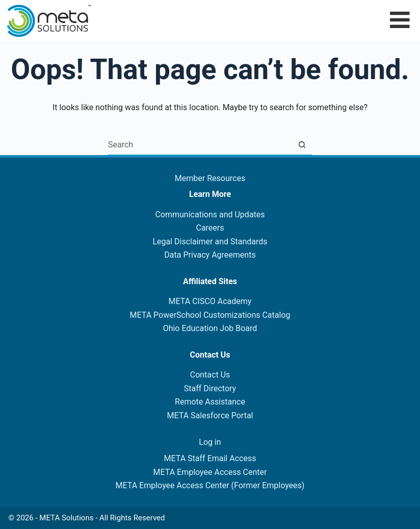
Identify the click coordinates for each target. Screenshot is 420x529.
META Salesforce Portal (210, 415)
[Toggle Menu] (400, 20)
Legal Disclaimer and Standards (210, 242)
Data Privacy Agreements (210, 255)
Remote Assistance (210, 402)
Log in (210, 442)
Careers (210, 228)
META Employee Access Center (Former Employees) (210, 485)
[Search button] (302, 145)
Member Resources (210, 178)
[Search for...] (200, 145)
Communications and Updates (210, 215)
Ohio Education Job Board (210, 328)
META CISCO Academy (210, 301)
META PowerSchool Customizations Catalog (210, 315)
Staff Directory (210, 388)
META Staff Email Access (210, 458)
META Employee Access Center (210, 472)
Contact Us (210, 375)
